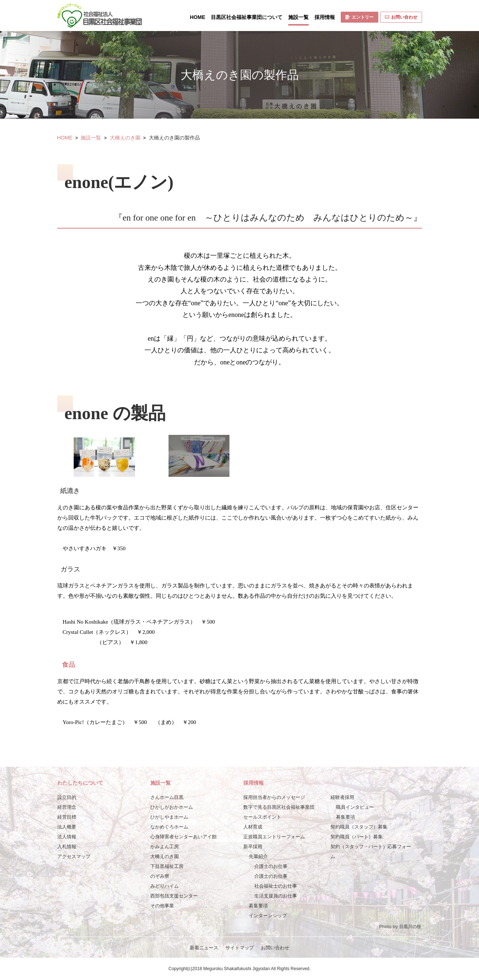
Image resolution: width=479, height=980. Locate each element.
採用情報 (325, 17)
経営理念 (67, 807)
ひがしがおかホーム (172, 807)
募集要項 (258, 906)
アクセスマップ (74, 856)
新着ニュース (204, 948)
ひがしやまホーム (169, 817)
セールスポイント (262, 817)
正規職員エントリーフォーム (274, 837)
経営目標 (67, 817)
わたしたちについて (80, 783)
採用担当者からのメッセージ (274, 797)
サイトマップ (240, 948)
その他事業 (162, 906)
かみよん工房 (165, 847)
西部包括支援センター (174, 896)
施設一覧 (298, 17)
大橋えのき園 (125, 138)
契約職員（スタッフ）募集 (359, 827)
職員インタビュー (355, 807)
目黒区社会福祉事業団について (247, 17)
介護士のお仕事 (271, 866)
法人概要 (67, 827)
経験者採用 (342, 797)
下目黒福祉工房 (167, 866)
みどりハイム (165, 886)
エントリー (360, 17)
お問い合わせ (401, 17)
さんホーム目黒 (167, 797)
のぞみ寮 (160, 876)
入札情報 (67, 847)
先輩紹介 (258, 856)
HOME (198, 17)
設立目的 (67, 797)
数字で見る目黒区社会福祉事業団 (279, 807)
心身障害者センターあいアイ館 (184, 837)
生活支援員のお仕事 (276, 896)
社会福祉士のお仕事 (276, 886)
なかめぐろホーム (169, 827)
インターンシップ (268, 916)
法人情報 (67, 837)
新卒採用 (253, 847)
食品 (69, 665)
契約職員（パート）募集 (357, 837)
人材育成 (253, 827)
